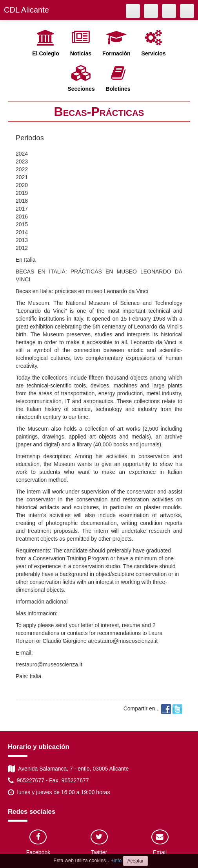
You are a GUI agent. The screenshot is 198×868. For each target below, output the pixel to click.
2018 (22, 201)
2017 (22, 209)
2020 (22, 185)
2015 (22, 224)
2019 (22, 193)
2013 (22, 240)
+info (116, 861)
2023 (22, 161)
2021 (22, 177)
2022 (22, 169)
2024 (22, 154)
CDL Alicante (26, 10)
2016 (22, 217)
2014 (22, 232)
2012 (22, 248)
